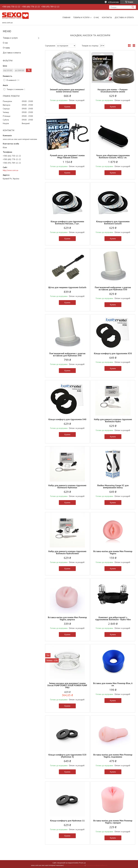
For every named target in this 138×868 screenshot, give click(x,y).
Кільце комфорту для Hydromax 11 (67, 821)
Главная (66, 17)
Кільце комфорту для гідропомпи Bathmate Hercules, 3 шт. (67, 223)
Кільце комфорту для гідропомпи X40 (67, 419)
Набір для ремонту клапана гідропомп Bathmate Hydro (113, 420)
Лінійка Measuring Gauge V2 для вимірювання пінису (113, 486)
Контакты (107, 17)
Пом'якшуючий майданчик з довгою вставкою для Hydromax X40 (67, 354)
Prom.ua (82, 863)
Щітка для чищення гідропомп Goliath (67, 287)
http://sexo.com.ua (10, 170)
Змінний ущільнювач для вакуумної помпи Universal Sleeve (67, 91)
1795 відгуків (113, 2)
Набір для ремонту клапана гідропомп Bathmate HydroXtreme (67, 552)
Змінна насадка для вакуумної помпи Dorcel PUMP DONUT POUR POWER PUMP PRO (67, 685)
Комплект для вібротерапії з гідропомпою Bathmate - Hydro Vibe (113, 618)
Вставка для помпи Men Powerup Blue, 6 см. (113, 684)
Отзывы (6, 48)
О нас (96, 17)
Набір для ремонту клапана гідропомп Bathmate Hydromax (67, 486)
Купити (67, 107)
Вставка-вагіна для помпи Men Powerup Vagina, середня (113, 822)
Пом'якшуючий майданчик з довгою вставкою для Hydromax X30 (113, 288)
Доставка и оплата (124, 17)
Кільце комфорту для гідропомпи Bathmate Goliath (113, 223)
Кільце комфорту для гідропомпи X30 (113, 353)
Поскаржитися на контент (74, 865)
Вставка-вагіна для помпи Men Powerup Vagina (113, 552)
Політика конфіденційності (96, 865)
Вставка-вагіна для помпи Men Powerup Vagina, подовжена (113, 756)
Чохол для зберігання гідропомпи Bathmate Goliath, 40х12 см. (113, 156)
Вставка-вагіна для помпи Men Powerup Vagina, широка (67, 618)
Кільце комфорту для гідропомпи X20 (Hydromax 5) (67, 756)
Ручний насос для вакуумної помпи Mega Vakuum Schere (67, 156)
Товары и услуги (81, 17)
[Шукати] (133, 7)
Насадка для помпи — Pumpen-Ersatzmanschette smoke (113, 91)
